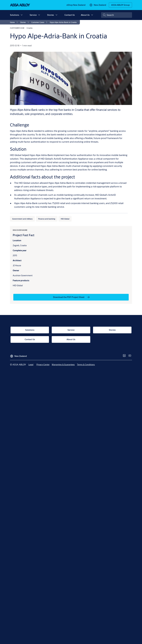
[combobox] (117, 15)
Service (33, 15)
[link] (76, 5)
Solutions (15, 15)
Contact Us (70, 15)
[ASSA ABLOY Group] (120, 5)
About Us (85, 15)
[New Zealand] (98, 5)
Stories (51, 15)
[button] (22, 15)
